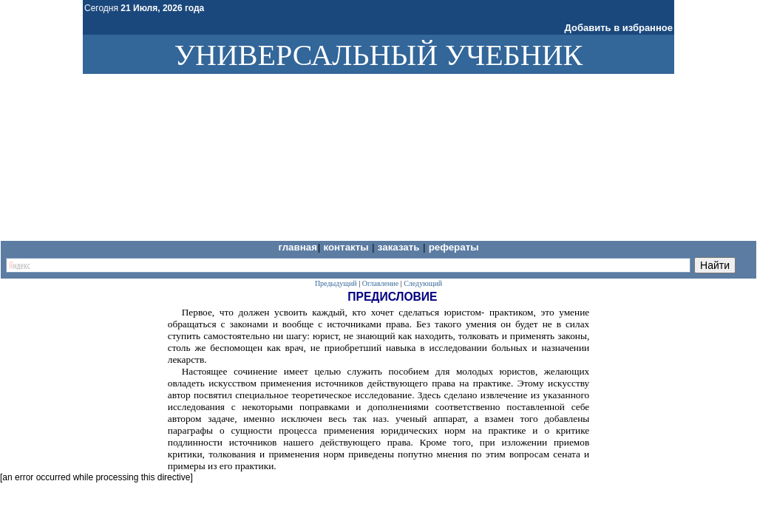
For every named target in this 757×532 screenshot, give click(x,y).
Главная (298, 247)
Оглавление (380, 283)
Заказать (400, 247)
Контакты (347, 247)
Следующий (423, 283)
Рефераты (454, 247)
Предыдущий (336, 283)
